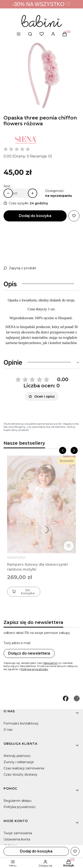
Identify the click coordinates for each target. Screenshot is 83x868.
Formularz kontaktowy (21, 723)
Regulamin (51, 663)
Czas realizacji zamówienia (24, 768)
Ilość (7, 186)
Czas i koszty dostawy (20, 774)
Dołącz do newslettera (29, 653)
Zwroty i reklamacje (19, 762)
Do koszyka (23, 592)
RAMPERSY (16, 558)
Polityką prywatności (34, 669)
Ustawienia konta (17, 839)
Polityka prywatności (19, 807)
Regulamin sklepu (17, 801)
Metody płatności (17, 756)
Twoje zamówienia (18, 833)
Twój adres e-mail (17, 643)
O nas (8, 730)
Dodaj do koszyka (35, 216)
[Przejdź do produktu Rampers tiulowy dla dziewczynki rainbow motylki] (41, 504)
